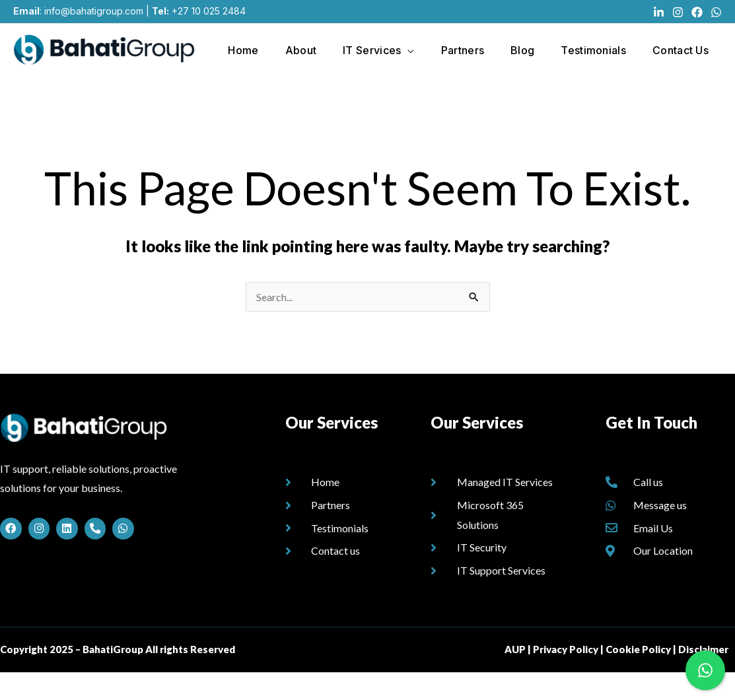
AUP (515, 677)
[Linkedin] (659, 12)
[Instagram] (678, 12)
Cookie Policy (638, 677)
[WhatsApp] (716, 12)
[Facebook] (697, 12)
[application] (405, 49)
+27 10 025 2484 (209, 11)
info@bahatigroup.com (94, 11)
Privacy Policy (566, 677)
